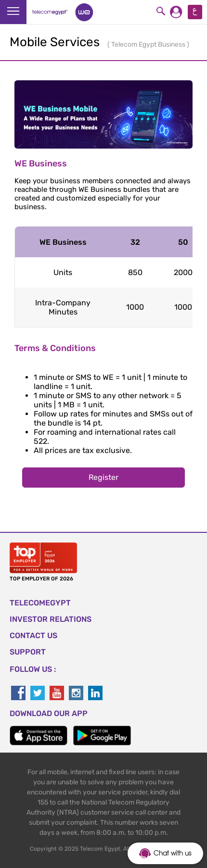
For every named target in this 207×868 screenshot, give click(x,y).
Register (103, 477)
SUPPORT (28, 652)
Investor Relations (51, 619)
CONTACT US (33, 635)
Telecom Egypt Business (149, 44)
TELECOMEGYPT (40, 603)
